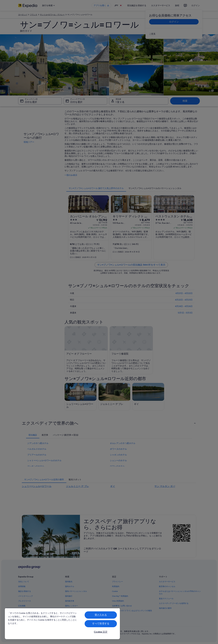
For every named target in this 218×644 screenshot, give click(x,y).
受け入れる (101, 615)
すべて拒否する (101, 624)
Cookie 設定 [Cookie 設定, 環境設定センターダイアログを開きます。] (101, 632)
